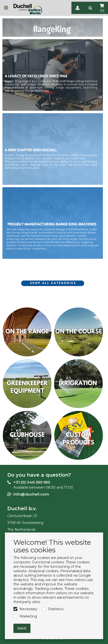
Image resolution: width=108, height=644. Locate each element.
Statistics (56, 609)
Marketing (28, 616)
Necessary (28, 609)
